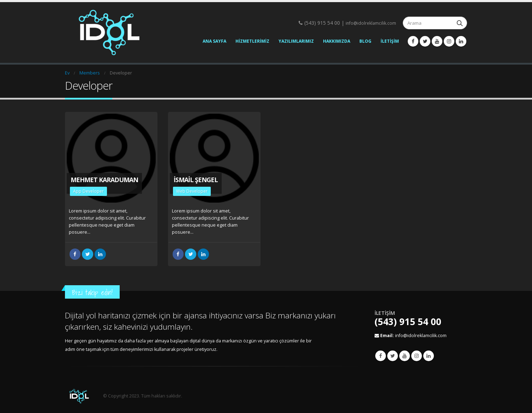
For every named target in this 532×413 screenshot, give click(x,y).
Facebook (75, 254)
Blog (365, 41)
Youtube (405, 356)
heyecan (88, 254)
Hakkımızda (337, 41)
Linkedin (429, 356)
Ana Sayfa (214, 41)
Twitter (393, 356)
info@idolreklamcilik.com (371, 23)
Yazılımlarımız (296, 41)
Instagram (417, 356)
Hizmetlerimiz (252, 41)
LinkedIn (100, 254)
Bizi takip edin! (92, 292)
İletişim (390, 41)
